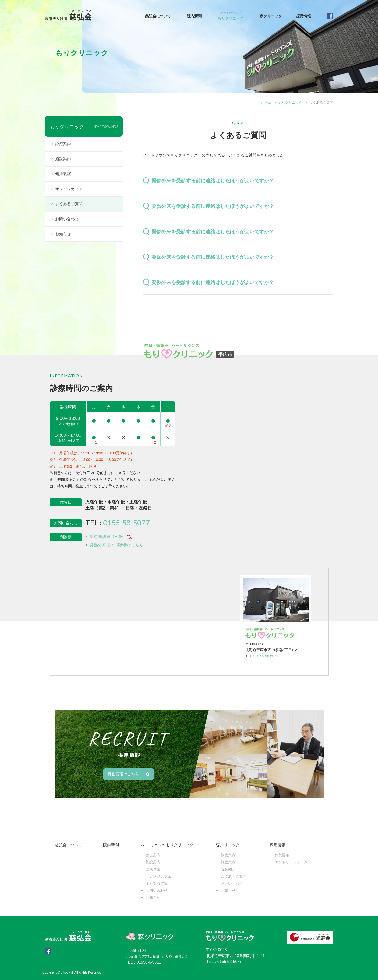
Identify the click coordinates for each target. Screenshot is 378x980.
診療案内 (63, 144)
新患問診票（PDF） (111, 537)
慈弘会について (158, 16)
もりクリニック (231, 17)
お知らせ (63, 234)
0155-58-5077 (126, 523)
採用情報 (303, 16)
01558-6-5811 (149, 962)
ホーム (266, 102)
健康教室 (63, 174)
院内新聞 (194, 16)
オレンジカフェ (69, 189)
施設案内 (63, 159)
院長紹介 (228, 869)
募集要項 (282, 855)
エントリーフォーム (291, 862)
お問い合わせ (67, 219)
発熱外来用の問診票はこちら (117, 545)
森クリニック (271, 16)
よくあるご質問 (69, 204)
